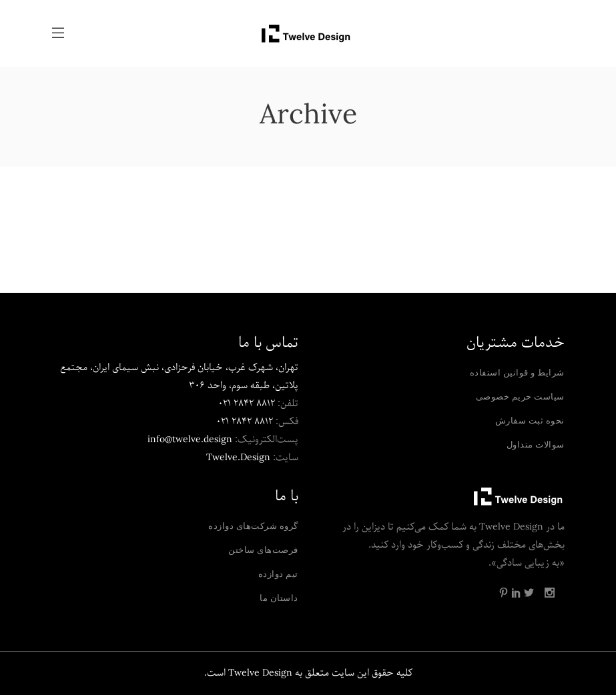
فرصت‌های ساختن (263, 550)
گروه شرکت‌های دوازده (253, 526)
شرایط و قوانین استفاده (517, 372)
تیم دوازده (278, 574)
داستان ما (279, 598)
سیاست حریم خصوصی (520, 396)
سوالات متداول (536, 444)
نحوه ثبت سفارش (530, 420)
